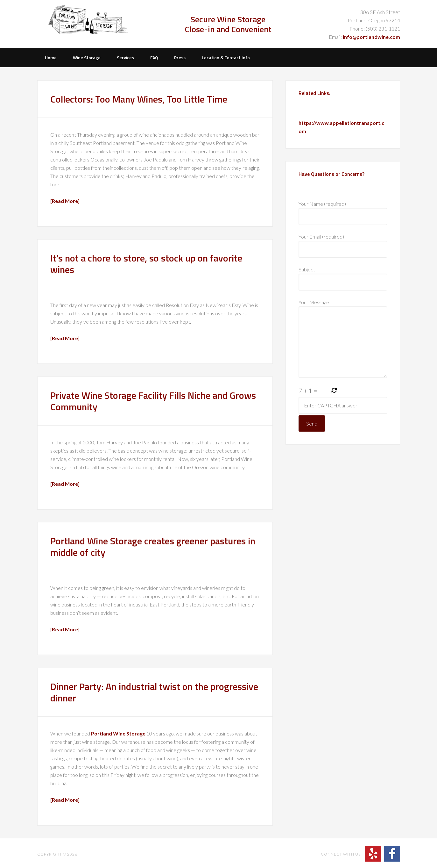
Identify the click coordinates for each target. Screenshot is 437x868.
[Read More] (65, 201)
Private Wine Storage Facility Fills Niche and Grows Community (153, 401)
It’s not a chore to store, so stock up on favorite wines (146, 264)
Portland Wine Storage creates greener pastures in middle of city (153, 547)
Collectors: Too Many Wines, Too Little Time (139, 99)
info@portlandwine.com (371, 37)
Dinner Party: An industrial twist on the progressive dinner (154, 692)
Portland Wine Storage (91, 24)
